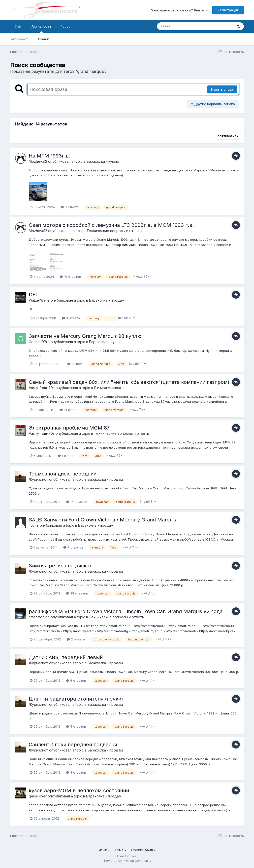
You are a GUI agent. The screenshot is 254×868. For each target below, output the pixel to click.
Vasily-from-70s (42, 388)
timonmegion (39, 617)
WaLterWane (39, 300)
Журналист (38, 479)
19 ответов (70, 276)
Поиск (44, 39)
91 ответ (68, 410)
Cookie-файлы (143, 850)
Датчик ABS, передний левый (66, 657)
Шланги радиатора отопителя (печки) (76, 699)
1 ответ (75, 364)
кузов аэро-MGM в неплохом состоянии (79, 790)
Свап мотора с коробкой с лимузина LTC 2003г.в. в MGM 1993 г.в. (111, 225)
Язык (104, 850)
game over (38, 796)
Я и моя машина (108, 388)
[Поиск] (186, 26)
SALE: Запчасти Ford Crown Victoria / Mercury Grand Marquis (102, 520)
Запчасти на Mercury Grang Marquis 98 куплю (85, 336)
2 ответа (76, 639)
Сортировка (228, 136)
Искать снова (222, 89)
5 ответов (76, 726)
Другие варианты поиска (213, 104)
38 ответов (77, 593)
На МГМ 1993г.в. (49, 156)
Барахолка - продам (107, 300)
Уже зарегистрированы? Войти (179, 10)
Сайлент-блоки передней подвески (73, 745)
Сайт (19, 26)
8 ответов (76, 772)
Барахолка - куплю (103, 161)
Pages (65, 26)
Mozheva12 (38, 161)
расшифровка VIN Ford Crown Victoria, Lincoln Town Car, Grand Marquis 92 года (126, 611)
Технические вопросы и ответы (114, 231)
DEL (33, 295)
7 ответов (73, 547)
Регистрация (228, 10)
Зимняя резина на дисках (60, 566)
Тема (121, 850)
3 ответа (70, 207)
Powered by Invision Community (128, 861)
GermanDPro (39, 342)
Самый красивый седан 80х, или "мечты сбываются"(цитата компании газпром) (129, 382)
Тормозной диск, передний (63, 474)
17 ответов (77, 502)
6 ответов (76, 680)
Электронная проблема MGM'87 (69, 428)
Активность (42, 29)
